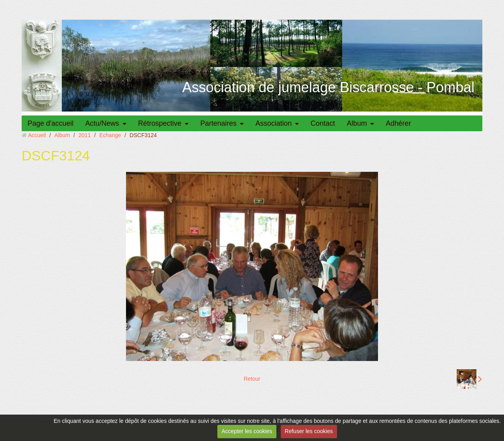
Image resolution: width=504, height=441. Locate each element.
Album (357, 123)
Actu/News (102, 123)
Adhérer (398, 123)
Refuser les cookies (309, 431)
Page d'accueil (51, 123)
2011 (84, 135)
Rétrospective (160, 123)
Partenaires (219, 123)
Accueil (37, 135)
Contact (323, 123)
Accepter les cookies (247, 431)
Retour (252, 379)
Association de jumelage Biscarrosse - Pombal (328, 87)
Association (274, 123)
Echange (110, 135)
